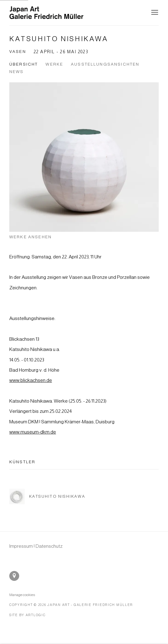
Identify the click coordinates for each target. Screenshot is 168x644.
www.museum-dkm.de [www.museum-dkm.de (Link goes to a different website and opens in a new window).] (33, 432)
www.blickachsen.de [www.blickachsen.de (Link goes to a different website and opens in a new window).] (31, 380)
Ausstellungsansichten (105, 64)
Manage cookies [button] (22, 595)
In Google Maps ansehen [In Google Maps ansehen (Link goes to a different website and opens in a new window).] (14, 576)
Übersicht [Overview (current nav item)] (24, 64)
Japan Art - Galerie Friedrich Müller (46, 13)
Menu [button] (154, 13)
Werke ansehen (30, 237)
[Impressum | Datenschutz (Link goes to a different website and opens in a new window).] (36, 546)
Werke (54, 64)
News (17, 72)
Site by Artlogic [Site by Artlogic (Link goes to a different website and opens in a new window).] (28, 615)
